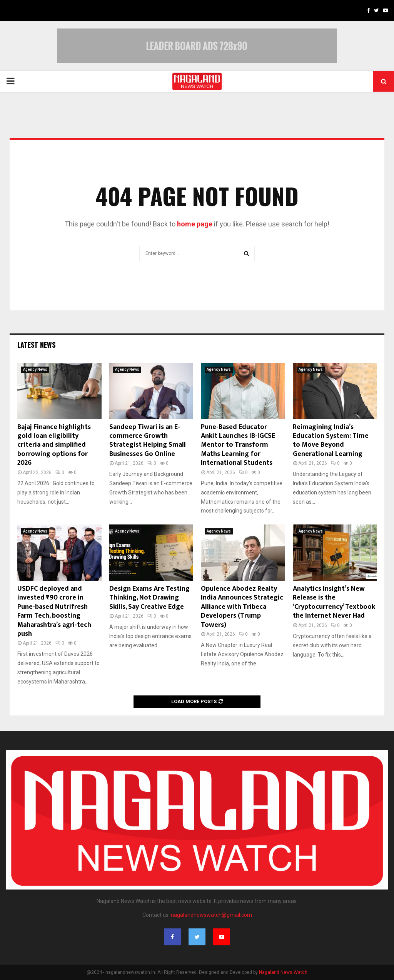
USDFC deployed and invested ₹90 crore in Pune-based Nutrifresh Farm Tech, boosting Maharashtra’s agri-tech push (54, 611)
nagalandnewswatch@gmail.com (211, 915)
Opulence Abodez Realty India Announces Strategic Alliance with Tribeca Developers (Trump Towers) (242, 607)
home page (195, 224)
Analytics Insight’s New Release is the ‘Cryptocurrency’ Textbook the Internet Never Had (334, 602)
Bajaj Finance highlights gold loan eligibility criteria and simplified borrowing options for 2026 (54, 445)
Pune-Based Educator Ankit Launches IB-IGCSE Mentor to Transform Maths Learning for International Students (238, 445)
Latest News (36, 345)
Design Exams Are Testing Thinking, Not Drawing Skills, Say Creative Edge (149, 598)
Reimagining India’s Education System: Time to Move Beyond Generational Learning (331, 441)
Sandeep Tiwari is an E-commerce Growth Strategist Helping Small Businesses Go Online (148, 441)
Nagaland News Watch (283, 972)
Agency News (35, 369)
